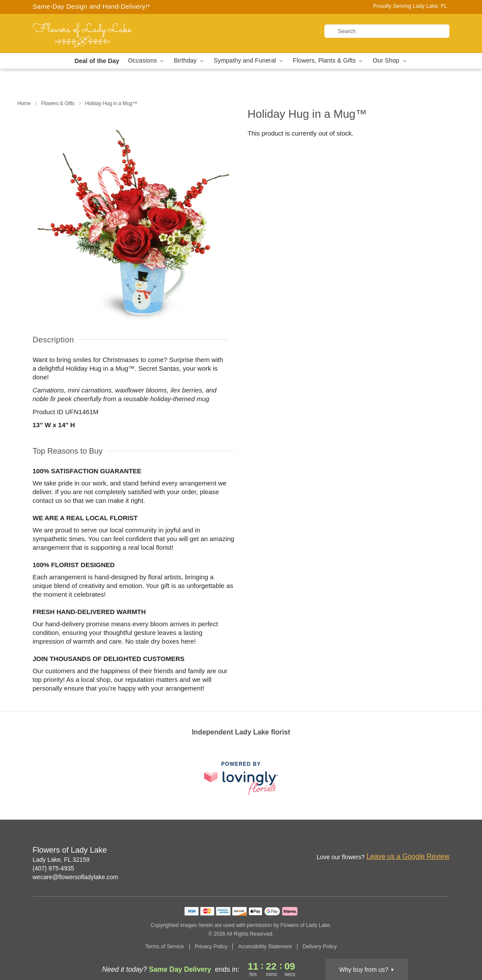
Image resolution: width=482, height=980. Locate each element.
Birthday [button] (189, 61)
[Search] (387, 31)
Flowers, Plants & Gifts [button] (329, 61)
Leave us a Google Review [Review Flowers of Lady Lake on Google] (408, 856)
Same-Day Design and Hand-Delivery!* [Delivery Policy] (91, 6)
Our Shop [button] (390, 61)
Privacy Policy (211, 947)
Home (24, 103)
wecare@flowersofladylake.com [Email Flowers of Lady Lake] (75, 877)
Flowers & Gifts (58, 103)
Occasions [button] (147, 61)
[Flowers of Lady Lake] (95, 33)
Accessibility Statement (265, 947)
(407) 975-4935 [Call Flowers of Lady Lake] (53, 868)
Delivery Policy (320, 947)
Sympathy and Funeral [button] (249, 61)
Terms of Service (164, 947)
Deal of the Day (97, 61)
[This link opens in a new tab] (241, 778)
